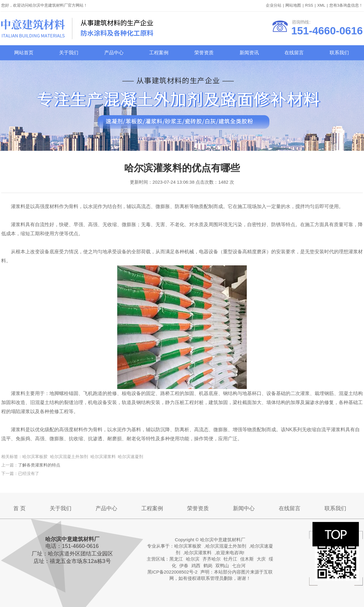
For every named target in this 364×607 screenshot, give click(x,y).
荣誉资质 (204, 53)
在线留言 (294, 53)
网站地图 (293, 5)
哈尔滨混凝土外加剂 (226, 546)
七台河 (239, 566)
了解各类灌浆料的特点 (39, 465)
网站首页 (24, 53)
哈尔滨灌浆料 (198, 553)
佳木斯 (247, 559)
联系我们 (339, 53)
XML (321, 5)
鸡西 (196, 566)
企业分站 (274, 5)
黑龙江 (176, 559)
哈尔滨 (193, 559)
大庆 (261, 559)
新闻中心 (244, 508)
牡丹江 (230, 559)
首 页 (19, 508)
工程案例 (159, 53)
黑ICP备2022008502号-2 (173, 572)
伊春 (184, 566)
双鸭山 (222, 566)
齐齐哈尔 (212, 559)
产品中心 (114, 53)
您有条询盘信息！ (346, 5)
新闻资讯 (249, 53)
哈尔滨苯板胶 (188, 546)
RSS (309, 5)
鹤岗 (208, 566)
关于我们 (69, 53)
